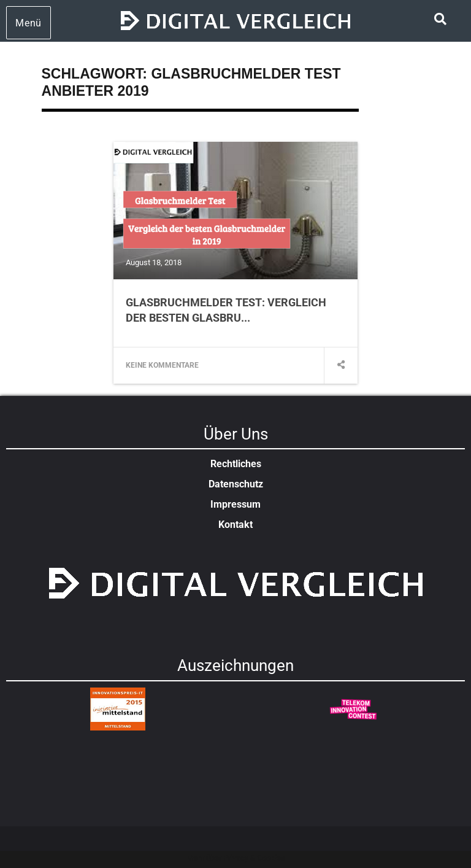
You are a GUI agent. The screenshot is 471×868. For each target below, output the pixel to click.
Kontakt (235, 525)
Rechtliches (236, 464)
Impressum (235, 504)
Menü (29, 23)
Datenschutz (236, 484)
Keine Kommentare (162, 365)
